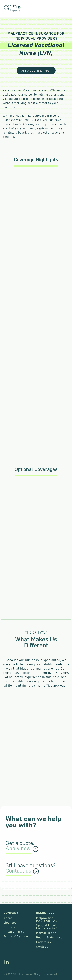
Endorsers (44, 942)
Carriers (9, 927)
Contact (42, 947)
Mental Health (46, 933)
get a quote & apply (36, 70)
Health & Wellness (49, 938)
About (8, 918)
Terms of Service (16, 936)
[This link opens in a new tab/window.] (6, 962)
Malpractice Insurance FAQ (47, 920)
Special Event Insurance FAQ (47, 927)
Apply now (18, 849)
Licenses (10, 923)
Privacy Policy (14, 932)
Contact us (18, 871)
